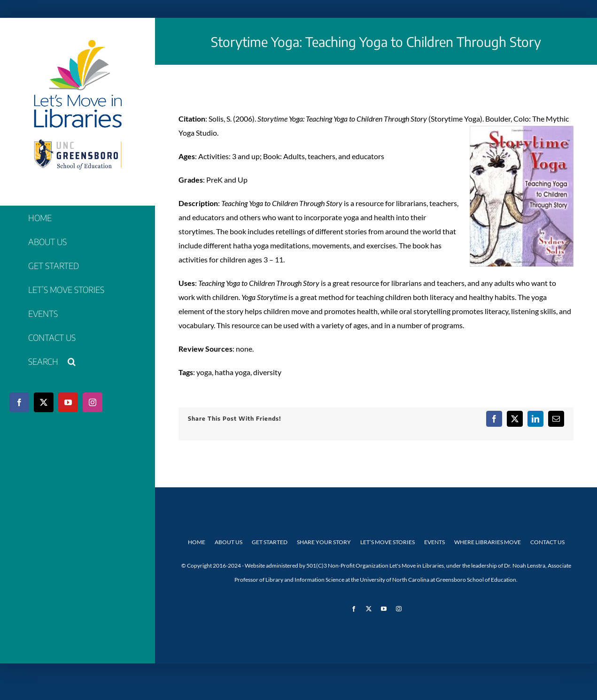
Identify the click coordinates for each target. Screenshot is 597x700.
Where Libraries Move (488, 542)
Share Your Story (324, 542)
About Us (229, 542)
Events (434, 542)
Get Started (270, 542)
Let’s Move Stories (388, 542)
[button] (77, 362)
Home (197, 542)
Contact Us (547, 542)
